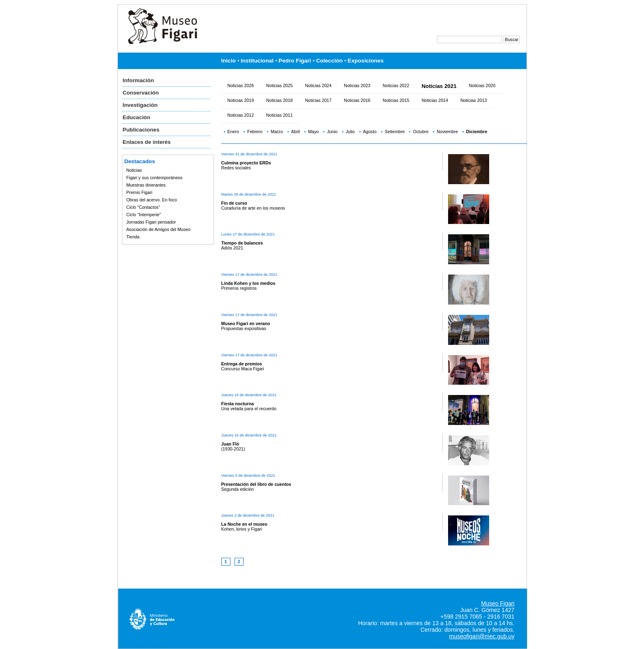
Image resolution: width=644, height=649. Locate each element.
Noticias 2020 (482, 85)
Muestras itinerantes (146, 185)
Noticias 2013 (474, 100)
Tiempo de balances (242, 243)
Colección (329, 61)
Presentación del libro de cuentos (256, 484)
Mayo (313, 132)
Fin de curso (234, 203)
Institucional (257, 61)
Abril (296, 132)
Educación (137, 117)
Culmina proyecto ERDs (246, 163)
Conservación (141, 93)
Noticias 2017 (319, 100)
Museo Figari (498, 603)
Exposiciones (366, 61)
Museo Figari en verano (246, 323)
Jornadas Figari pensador (151, 222)
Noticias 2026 (241, 85)
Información (138, 80)
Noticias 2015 (396, 100)
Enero (233, 132)
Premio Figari (139, 192)
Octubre (421, 132)
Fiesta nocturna (238, 404)
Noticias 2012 (241, 115)
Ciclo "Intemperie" (144, 215)
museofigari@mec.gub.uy (482, 636)
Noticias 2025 (279, 85)
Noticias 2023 (357, 85)
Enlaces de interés (147, 142)
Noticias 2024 (319, 85)
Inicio (229, 61)
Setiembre (395, 132)
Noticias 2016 (357, 100)
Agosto (370, 132)
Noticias (134, 170)
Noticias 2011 (279, 115)
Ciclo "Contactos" (143, 207)
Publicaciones (141, 130)
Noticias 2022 (396, 85)
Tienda (133, 237)
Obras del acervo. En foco (152, 200)
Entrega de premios (242, 364)
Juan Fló (230, 444)
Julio (350, 132)
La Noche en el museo (245, 524)
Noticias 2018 (279, 100)
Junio (332, 132)
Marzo (277, 132)
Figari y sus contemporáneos (155, 178)
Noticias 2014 (435, 100)
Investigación (140, 105)
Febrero (255, 132)
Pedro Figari (295, 61)
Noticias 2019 (241, 100)
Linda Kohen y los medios (248, 283)
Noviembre (447, 132)
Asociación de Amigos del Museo (159, 229)
